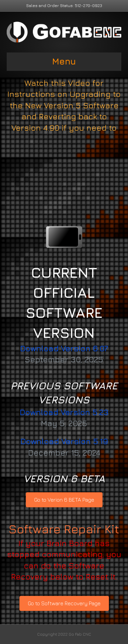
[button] (64, 500)
